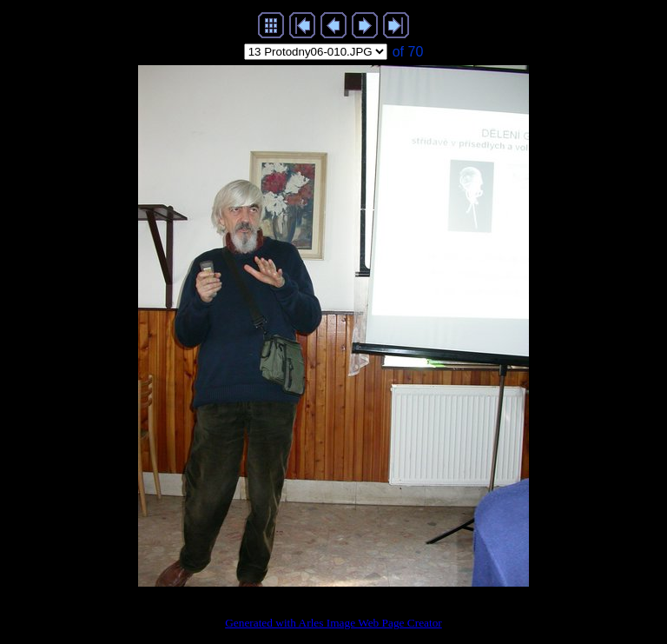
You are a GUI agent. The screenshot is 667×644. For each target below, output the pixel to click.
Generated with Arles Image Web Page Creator (333, 623)
